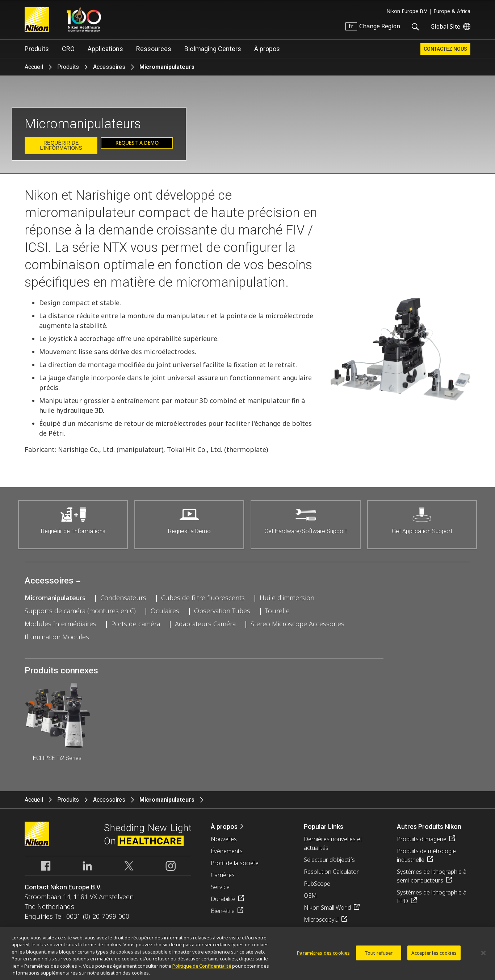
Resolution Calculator (331, 872)
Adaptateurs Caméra (205, 624)
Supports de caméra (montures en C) (80, 611)
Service (220, 887)
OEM (310, 896)
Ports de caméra (136, 624)
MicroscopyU (321, 919)
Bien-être (223, 911)
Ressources (154, 49)
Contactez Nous (445, 49)
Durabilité (223, 899)
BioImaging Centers (213, 49)
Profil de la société (235, 863)
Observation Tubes (222, 611)
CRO (68, 49)
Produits (37, 49)
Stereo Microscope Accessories (297, 624)
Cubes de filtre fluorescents (203, 598)
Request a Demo (137, 143)
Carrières (223, 875)
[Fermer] (483, 956)
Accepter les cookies (434, 956)
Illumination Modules (57, 637)
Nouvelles (224, 839)
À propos (267, 49)
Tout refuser (379, 956)
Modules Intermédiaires (60, 624)
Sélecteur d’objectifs (329, 860)
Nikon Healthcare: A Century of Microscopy (84, 20)
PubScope (317, 884)
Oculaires (165, 611)
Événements (227, 851)
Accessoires (109, 67)
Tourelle (277, 611)
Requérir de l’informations (61, 145)
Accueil (34, 67)
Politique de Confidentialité (202, 969)
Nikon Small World (327, 908)
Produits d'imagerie (422, 839)
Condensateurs (123, 598)
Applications (105, 49)
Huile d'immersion (287, 598)
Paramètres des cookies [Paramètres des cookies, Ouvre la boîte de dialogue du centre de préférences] (323, 956)
